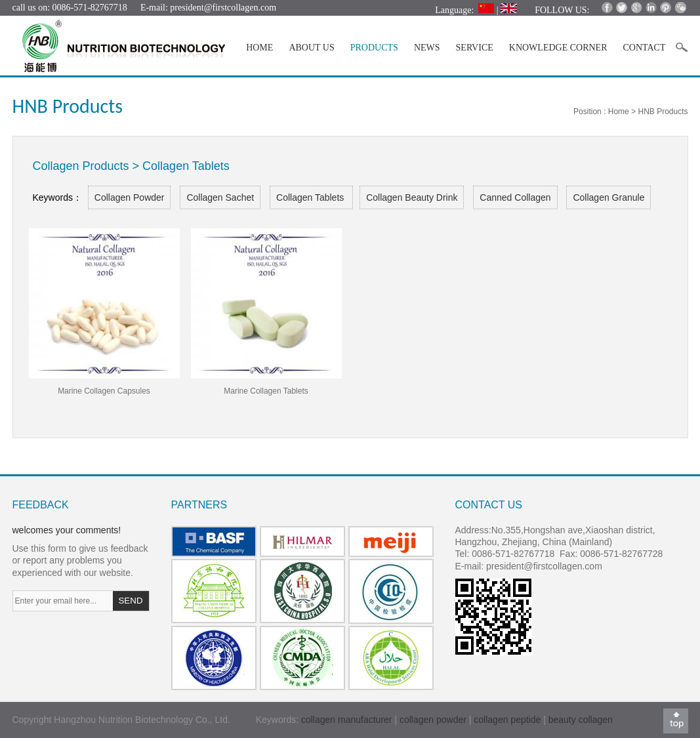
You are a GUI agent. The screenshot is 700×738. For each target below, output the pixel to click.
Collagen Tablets (311, 197)
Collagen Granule (608, 197)
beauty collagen (581, 720)
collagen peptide (507, 720)
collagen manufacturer (347, 720)
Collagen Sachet (220, 197)
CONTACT (645, 48)
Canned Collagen (515, 197)
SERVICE (475, 48)
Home (619, 112)
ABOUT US (311, 48)
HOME (259, 48)
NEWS (427, 48)
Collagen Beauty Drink (412, 197)
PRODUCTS (374, 48)
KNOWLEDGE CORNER (558, 48)
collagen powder (434, 720)
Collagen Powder (130, 197)
